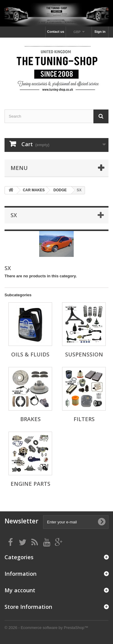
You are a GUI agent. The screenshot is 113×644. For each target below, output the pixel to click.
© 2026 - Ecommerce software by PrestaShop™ (46, 628)
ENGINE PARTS (30, 484)
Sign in (100, 32)
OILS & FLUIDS (30, 354)
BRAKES (30, 419)
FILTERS (84, 419)
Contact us (56, 32)
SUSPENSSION (84, 354)
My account (20, 590)
